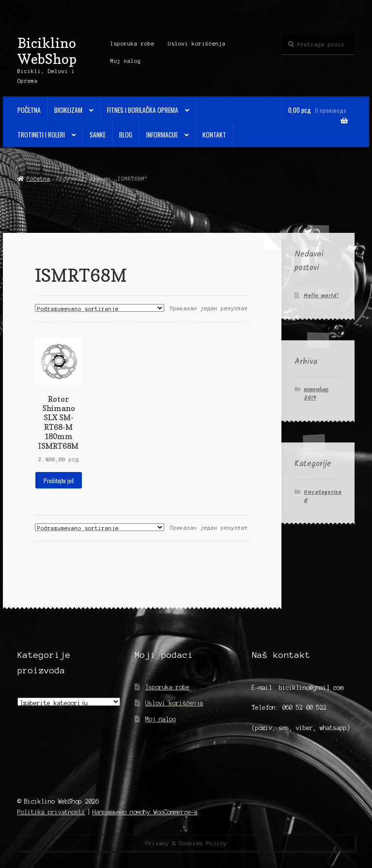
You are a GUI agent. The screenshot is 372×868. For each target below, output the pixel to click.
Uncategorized (323, 496)
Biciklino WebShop (47, 51)
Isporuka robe (132, 44)
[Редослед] (100, 308)
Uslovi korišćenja (197, 44)
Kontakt (214, 135)
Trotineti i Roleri (41, 135)
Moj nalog (126, 61)
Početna (29, 110)
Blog (126, 135)
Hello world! (321, 296)
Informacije (162, 135)
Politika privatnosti (51, 812)
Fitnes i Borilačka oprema (143, 110)
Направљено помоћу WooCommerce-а (145, 812)
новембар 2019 (316, 394)
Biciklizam (68, 110)
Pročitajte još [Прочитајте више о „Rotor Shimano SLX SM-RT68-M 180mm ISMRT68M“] (59, 480)
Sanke (98, 135)
